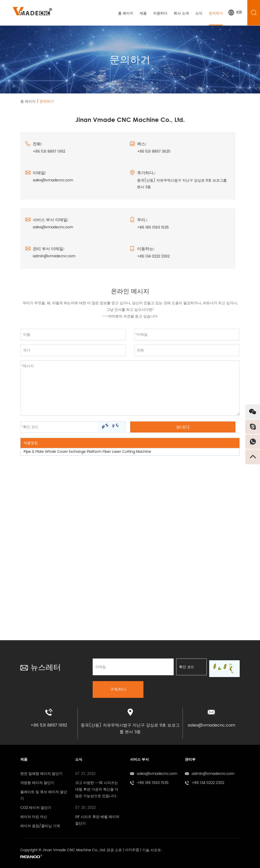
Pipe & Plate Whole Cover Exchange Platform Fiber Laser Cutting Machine (87, 452)
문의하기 (216, 13)
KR (235, 12)
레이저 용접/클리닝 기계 (40, 824)
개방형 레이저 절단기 (37, 781)
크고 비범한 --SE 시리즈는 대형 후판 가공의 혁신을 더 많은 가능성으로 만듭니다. (97, 788)
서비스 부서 (139, 758)
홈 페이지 (125, 13)
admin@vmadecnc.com (54, 256)
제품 (143, 13)
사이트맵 (132, 849)
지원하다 (160, 13)
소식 (199, 13)
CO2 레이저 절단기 (36, 806)
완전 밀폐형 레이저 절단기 (41, 772)
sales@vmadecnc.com (53, 180)
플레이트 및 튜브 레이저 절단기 (44, 793)
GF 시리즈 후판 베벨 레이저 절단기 (97, 818)
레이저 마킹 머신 (34, 815)
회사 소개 (181, 13)
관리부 (190, 758)
